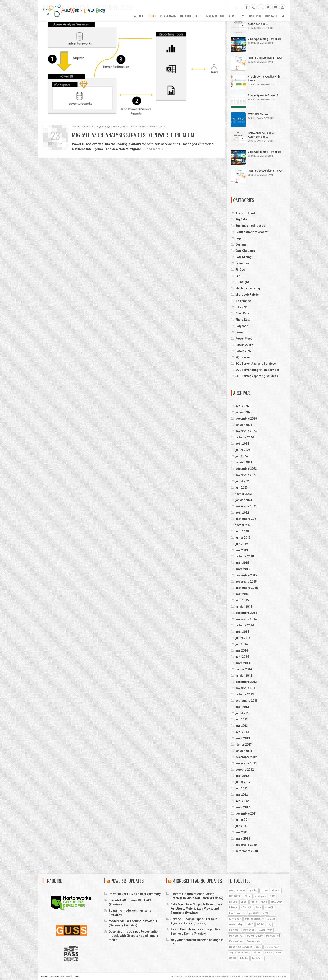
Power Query (244, 345)
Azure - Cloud (91, 127)
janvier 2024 (244, 462)
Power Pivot (244, 339)
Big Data (241, 219)
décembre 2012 (246, 757)
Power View (243, 351)
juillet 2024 (243, 450)
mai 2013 (242, 726)
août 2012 (242, 776)
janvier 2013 (244, 751)
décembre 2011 (246, 813)
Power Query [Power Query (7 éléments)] (255, 936)
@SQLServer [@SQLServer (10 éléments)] (237, 891)
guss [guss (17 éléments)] (264, 902)
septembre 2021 (247, 519)
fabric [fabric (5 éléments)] (254, 902)
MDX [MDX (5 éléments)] (265, 913)
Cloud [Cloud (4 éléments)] (248, 896)
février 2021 (244, 525)
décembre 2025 (246, 419)
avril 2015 (242, 600)
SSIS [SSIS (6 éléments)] (279, 953)
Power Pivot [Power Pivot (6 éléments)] (265, 930)
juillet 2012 (243, 782)
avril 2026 (242, 406)
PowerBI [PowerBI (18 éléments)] (234, 930)
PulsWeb (66, 977)
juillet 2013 (243, 713)
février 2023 (244, 494)
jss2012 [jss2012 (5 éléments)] (254, 913)
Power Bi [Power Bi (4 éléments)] (248, 930)
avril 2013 (242, 732)
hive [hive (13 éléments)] (259, 907)
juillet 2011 (243, 820)
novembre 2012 (246, 763)
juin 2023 (242, 487)
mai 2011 (242, 832)
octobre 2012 (245, 770)
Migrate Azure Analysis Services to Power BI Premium (133, 135)
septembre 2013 (247, 701)
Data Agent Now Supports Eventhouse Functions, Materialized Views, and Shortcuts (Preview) (196, 909)
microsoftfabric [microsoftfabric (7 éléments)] (254, 919)
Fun (238, 276)
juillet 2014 (243, 638)
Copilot (240, 238)
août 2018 (242, 563)
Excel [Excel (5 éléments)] (244, 902)
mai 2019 (242, 550)
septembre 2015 (247, 588)
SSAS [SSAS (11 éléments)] (268, 953)
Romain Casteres (136, 127)
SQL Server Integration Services (258, 370)
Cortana (241, 244)
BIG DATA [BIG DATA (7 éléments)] (235, 896)
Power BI (114, 127)
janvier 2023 (244, 500)
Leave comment (157, 127)
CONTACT (271, 16)
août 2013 (242, 707)
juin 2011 (242, 826)
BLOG (152, 16)
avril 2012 (242, 801)
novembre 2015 (246, 582)
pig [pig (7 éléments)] (269, 924)
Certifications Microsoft (252, 232)
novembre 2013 (246, 688)
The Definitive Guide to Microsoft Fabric (265, 977)
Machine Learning (248, 288)
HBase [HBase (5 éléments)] (233, 907)
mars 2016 (243, 569)
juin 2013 (242, 719)
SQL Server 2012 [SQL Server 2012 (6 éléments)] (239, 953)
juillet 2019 (243, 538)
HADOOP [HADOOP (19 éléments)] (276, 902)
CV (242, 16)
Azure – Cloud (245, 213)
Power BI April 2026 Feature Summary (135, 894)
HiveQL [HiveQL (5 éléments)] (269, 907)
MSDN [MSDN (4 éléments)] (271, 919)
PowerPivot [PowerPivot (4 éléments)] (236, 936)
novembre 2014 (246, 619)
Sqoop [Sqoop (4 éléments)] (257, 953)
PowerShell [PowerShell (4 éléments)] (273, 936)
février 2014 (244, 669)
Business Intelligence (250, 226)
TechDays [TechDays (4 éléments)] (258, 958)
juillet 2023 (243, 481)
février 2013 (244, 745)
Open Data (242, 313)
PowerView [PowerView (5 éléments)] (236, 941)
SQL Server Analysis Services (256, 364)
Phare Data (168, 16)
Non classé (243, 301)
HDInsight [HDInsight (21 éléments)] (247, 907)
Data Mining (243, 257)
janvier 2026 (244, 412)
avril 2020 (242, 531)
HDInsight (242, 282)
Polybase (242, 326)
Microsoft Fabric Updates (197, 881)
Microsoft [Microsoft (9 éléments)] (235, 919)
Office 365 (242, 307)
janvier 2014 (244, 676)
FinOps (104, 127)
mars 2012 (243, 807)
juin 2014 (242, 644)
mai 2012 (242, 795)
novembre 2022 (246, 506)
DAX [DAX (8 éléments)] (272, 896)
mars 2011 (243, 839)
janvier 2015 (244, 607)
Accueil (139, 16)
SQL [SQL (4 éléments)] (259, 947)
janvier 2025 (244, 425)
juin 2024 (242, 456)
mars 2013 (243, 738)
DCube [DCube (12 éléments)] (233, 902)
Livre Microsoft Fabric (220, 16)
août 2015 (242, 594)
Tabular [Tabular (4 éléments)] (244, 958)
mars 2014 (243, 663)
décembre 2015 (246, 575)
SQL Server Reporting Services (257, 376)
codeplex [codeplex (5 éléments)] (260, 896)
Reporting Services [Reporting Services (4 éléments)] (241, 947)
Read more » (154, 149)
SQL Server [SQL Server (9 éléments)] (272, 947)
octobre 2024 (245, 437)
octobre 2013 (245, 694)
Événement (243, 263)
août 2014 (242, 632)
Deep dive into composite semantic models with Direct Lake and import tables (133, 936)
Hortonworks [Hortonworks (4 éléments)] (237, 913)
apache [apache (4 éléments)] (253, 891)
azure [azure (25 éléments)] (264, 891)
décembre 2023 (246, 469)
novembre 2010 (246, 845)
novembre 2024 (246, 431)
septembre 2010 (247, 851)
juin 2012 (242, 788)
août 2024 (242, 444)
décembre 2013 (246, 682)
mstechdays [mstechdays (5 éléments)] (236, 924)
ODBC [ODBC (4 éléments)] (260, 924)
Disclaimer (177, 977)
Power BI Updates (127, 881)
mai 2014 (242, 650)
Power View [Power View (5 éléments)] (253, 941)
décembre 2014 (246, 613)
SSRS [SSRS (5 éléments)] (233, 958)
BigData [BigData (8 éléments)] (276, 891)
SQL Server (243, 357)
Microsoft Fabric (247, 295)
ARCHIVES (255, 16)
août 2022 (242, 513)
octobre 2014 (245, 625)
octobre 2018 (245, 556)
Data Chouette (190, 16)
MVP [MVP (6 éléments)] (250, 924)
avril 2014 (242, 657)
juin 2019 (242, 544)
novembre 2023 (246, 475)
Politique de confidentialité (200, 977)
